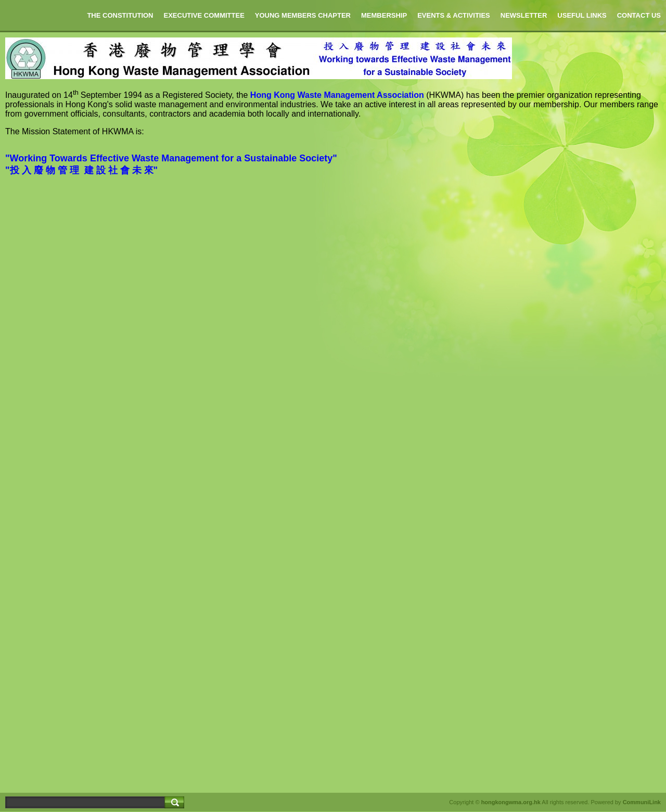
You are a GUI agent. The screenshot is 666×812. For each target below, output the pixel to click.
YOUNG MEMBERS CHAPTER (303, 15)
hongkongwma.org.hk (511, 802)
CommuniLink (642, 802)
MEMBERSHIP (384, 15)
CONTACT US (639, 15)
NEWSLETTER (524, 15)
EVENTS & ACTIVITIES (454, 15)
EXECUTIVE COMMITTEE (204, 15)
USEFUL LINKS (582, 15)
